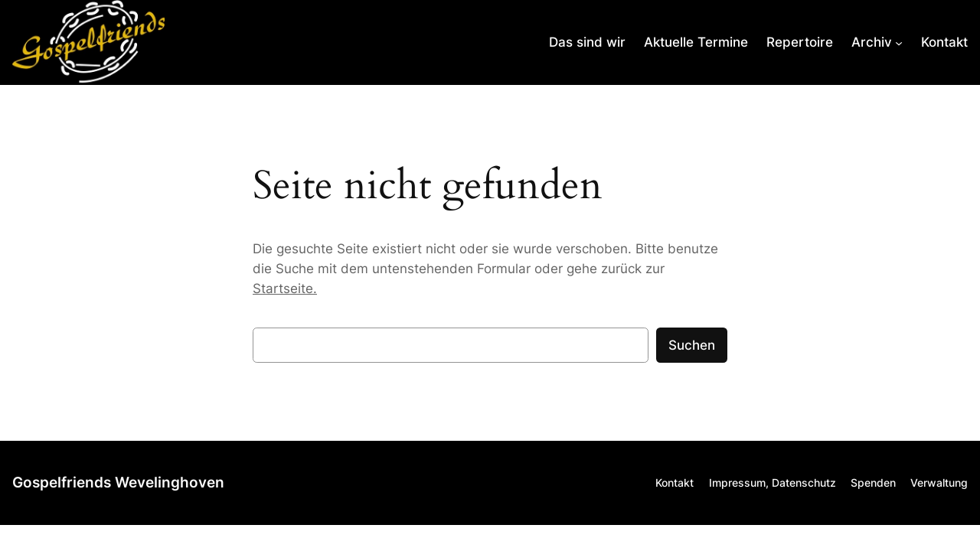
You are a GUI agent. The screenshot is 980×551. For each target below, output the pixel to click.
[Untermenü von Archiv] (877, 42)
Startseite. (285, 289)
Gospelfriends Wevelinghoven (118, 482)
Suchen (692, 345)
